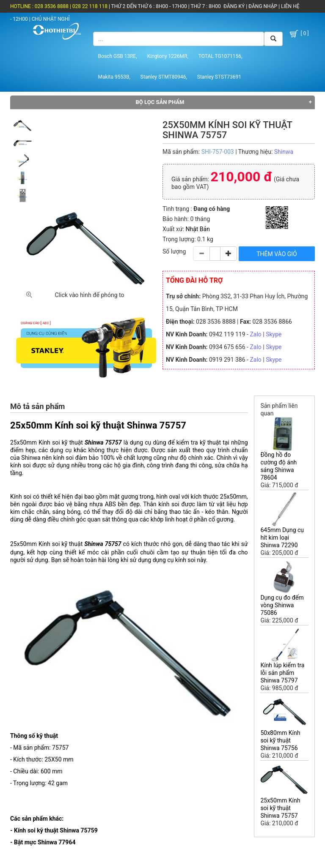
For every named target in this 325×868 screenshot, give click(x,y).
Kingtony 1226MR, (168, 56)
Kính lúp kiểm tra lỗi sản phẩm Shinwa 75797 (282, 673)
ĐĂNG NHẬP (263, 6)
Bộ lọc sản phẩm (160, 102)
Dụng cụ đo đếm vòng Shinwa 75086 (282, 605)
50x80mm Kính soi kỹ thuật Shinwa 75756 (280, 740)
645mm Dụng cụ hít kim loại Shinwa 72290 (282, 538)
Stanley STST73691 (219, 77)
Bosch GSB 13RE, (118, 56)
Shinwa (284, 152)
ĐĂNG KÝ (234, 6)
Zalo (255, 334)
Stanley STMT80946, (164, 77)
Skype (274, 334)
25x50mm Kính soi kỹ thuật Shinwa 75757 (280, 808)
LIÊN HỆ (289, 6)
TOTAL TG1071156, (220, 56)
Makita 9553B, (114, 77)
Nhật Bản (198, 229)
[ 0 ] (299, 34)
